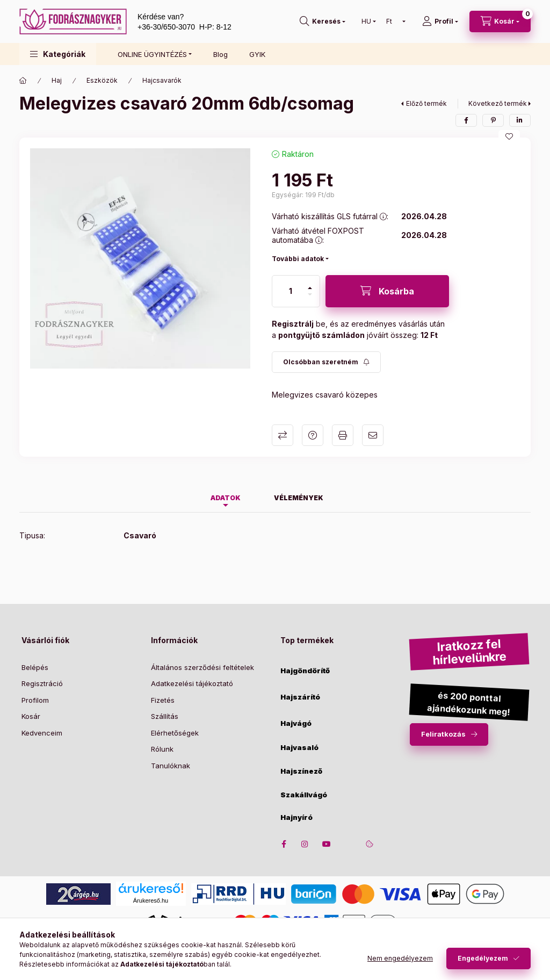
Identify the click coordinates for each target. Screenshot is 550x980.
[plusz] (310, 288)
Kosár (31, 716)
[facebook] (466, 120)
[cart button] (500, 21)
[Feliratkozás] (326, 362)
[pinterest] (493, 120)
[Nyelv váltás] (366, 21)
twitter (348, 844)
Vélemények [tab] (299, 498)
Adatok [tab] (226, 498)
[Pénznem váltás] (393, 21)
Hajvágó (296, 723)
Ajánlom (373, 435)
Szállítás (165, 716)
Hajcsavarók (162, 80)
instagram (305, 844)
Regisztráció (42, 683)
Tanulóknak (171, 766)
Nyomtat (343, 435)
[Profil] (440, 21)
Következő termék (498, 103)
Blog (220, 54)
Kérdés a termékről (313, 435)
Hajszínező (301, 771)
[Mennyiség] (291, 291)
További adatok (298, 259)
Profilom (35, 700)
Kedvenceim (42, 733)
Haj (57, 80)
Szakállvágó (304, 795)
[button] (58, 54)
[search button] (323, 21)
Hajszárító (300, 697)
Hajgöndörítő (305, 671)
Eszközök (102, 80)
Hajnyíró (296, 817)
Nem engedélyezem (400, 958)
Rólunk (162, 749)
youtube (327, 844)
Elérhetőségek (175, 733)
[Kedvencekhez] (509, 136)
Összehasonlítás (283, 435)
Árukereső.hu (151, 900)
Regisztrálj (293, 324)
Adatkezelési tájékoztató (192, 683)
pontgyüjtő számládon (321, 335)
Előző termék (426, 103)
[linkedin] (520, 120)
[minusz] (310, 294)
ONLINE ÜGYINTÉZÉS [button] (152, 54)
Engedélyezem (483, 958)
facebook (284, 844)
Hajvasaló (299, 748)
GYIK (257, 54)
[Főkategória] (23, 81)
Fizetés (163, 700)
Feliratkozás (443, 734)
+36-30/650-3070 (166, 27)
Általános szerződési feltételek (202, 667)
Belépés (35, 667)
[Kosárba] (387, 291)
